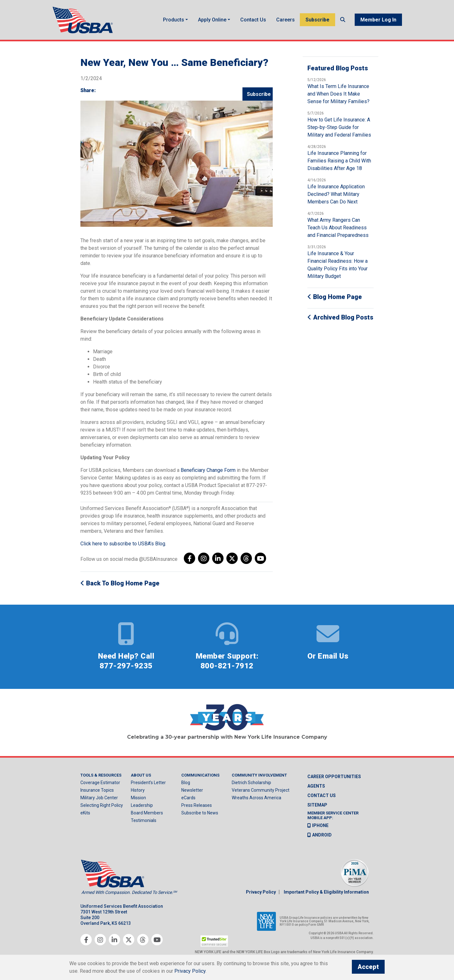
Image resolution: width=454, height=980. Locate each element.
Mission (138, 798)
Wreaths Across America (256, 798)
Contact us (322, 795)
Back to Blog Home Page (120, 583)
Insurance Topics (97, 790)
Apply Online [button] (212, 20)
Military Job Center (99, 798)
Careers (285, 20)
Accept (368, 967)
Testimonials (144, 820)
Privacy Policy (261, 892)
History (138, 790)
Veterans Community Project (261, 790)
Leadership (142, 805)
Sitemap (317, 805)
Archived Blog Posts (340, 317)
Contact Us (253, 20)
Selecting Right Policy (102, 805)
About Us (141, 775)
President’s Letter (148, 783)
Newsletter (192, 790)
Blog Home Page (335, 297)
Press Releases (197, 805)
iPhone (318, 825)
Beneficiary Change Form (208, 470)
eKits (85, 813)
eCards (188, 798)
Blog (186, 783)
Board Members (147, 813)
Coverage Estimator (100, 783)
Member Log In (378, 20)
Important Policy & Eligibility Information (326, 892)
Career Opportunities (334, 777)
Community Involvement (259, 775)
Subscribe (317, 20)
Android (320, 835)
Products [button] (174, 20)
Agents (316, 786)
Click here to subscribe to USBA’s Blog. (123, 544)
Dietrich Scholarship (251, 783)
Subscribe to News (200, 813)
